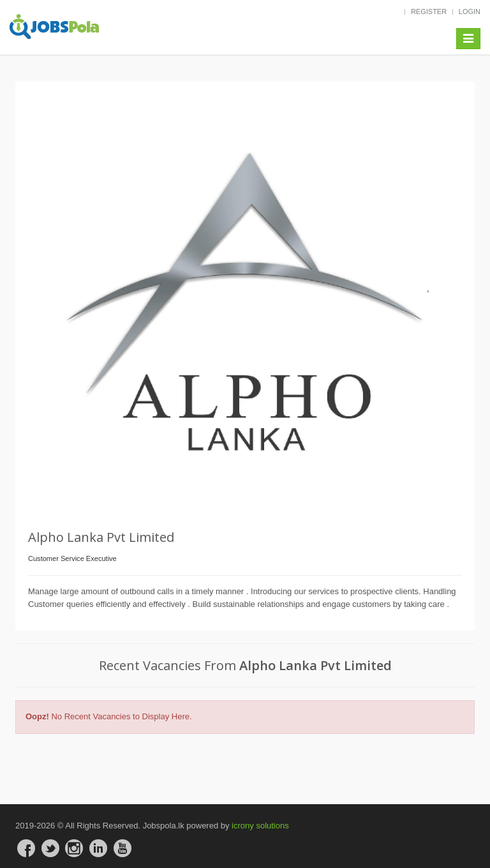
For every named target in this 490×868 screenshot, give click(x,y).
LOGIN (470, 11)
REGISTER (429, 11)
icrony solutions (260, 826)
